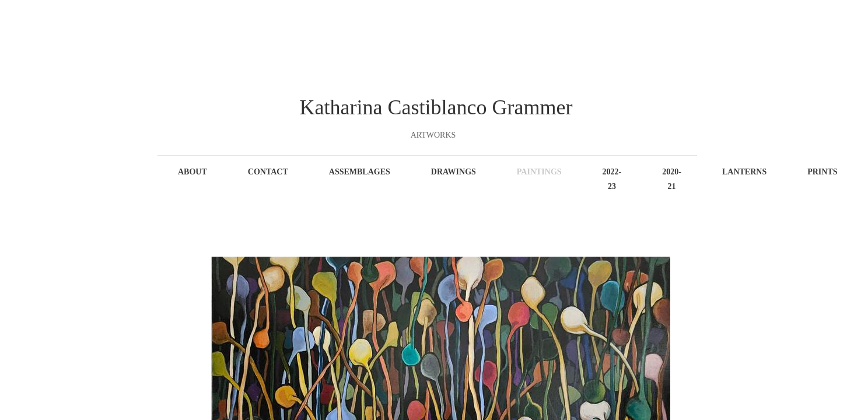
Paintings (539, 172)
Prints (822, 172)
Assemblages (360, 172)
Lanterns (744, 172)
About (192, 172)
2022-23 (612, 179)
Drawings (454, 172)
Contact (268, 172)
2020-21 (672, 179)
